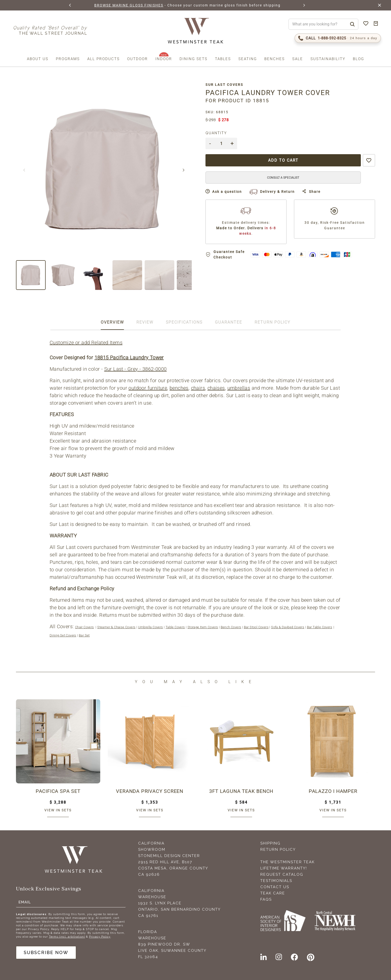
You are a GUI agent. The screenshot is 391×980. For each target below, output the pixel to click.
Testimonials (276, 881)
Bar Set (84, 635)
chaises (216, 388)
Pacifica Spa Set (58, 791)
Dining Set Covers (63, 635)
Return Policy (278, 850)
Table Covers (175, 627)
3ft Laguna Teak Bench (241, 791)
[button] (70, 5)
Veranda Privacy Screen (150, 791)
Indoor (164, 59)
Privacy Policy (100, 937)
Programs (68, 59)
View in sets (58, 810)
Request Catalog (282, 874)
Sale (298, 59)
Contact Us (275, 887)
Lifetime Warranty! (284, 868)
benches (179, 388)
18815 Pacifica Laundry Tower (129, 358)
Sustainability (328, 59)
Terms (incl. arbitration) (67, 937)
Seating (248, 59)
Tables (223, 59)
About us (38, 59)
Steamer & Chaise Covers (116, 627)
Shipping (270, 843)
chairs (198, 388)
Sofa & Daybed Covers (288, 627)
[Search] (352, 24)
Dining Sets (194, 59)
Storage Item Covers (203, 627)
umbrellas (239, 388)
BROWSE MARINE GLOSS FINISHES (129, 5)
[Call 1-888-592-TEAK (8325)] (338, 38)
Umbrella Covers (151, 627)
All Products (103, 59)
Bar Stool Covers (256, 627)
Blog (358, 59)
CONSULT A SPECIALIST (283, 178)
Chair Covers (85, 627)
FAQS (266, 899)
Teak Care (273, 893)
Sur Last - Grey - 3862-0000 (136, 369)
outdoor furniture (148, 388)
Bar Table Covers (320, 627)
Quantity (216, 133)
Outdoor (138, 59)
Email (25, 902)
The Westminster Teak (288, 862)
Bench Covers (231, 627)
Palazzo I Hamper (333, 791)
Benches (275, 59)
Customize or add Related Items (86, 343)
